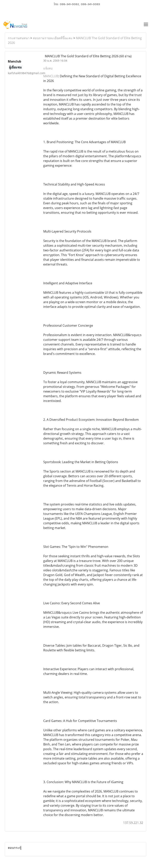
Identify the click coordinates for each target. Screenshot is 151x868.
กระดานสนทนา (19, 38)
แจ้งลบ (48, 68)
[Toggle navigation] (146, 25)
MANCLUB (51, 76)
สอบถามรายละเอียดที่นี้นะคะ (53, 38)
